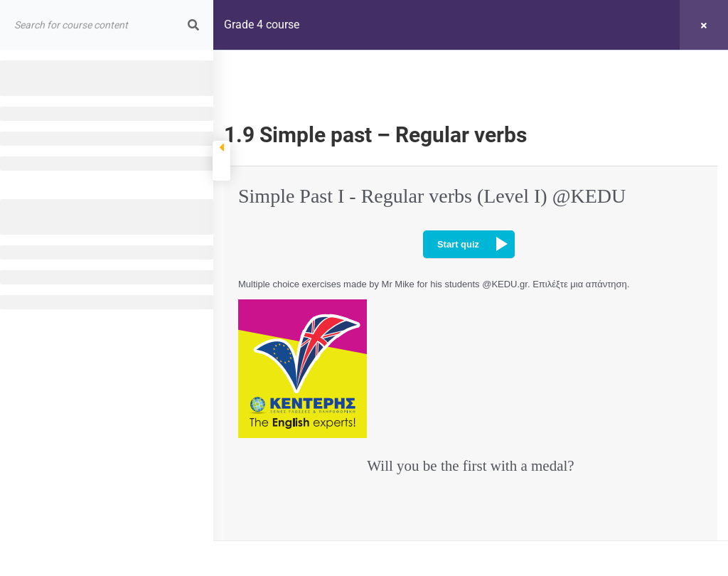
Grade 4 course (262, 25)
